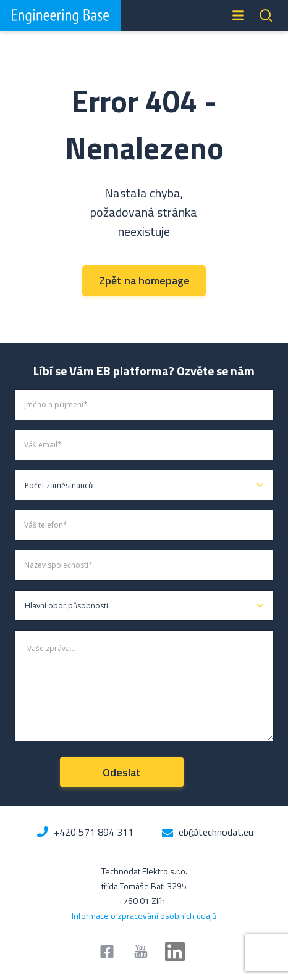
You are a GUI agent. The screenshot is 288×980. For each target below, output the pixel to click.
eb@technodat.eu (216, 832)
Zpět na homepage (144, 280)
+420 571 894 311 (94, 832)
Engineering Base (60, 15)
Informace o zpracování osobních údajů (144, 916)
